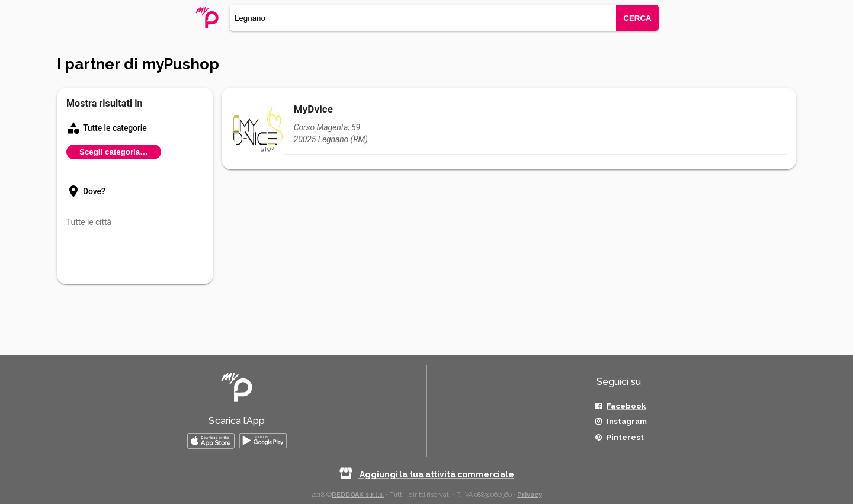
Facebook (626, 406)
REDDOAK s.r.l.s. (358, 495)
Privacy (529, 495)
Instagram (626, 421)
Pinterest (625, 437)
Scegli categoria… (114, 152)
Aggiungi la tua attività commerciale (426, 474)
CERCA (637, 18)
